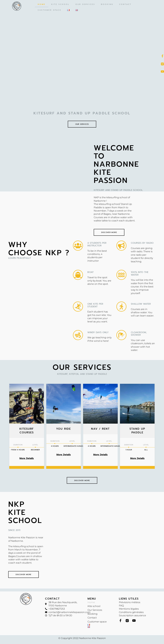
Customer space (50, 10)
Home (42, 4)
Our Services (85, 4)
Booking (107, 4)
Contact (125, 4)
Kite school (60, 4)
